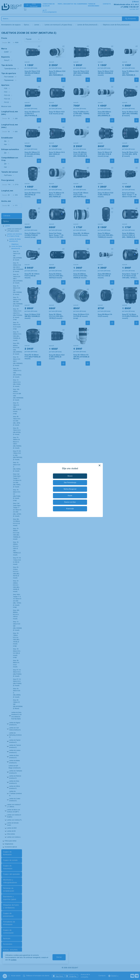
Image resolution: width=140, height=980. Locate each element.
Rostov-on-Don (70, 502)
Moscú (70, 476)
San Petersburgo (70, 483)
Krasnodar (70, 509)
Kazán (70, 496)
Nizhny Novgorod (70, 489)
